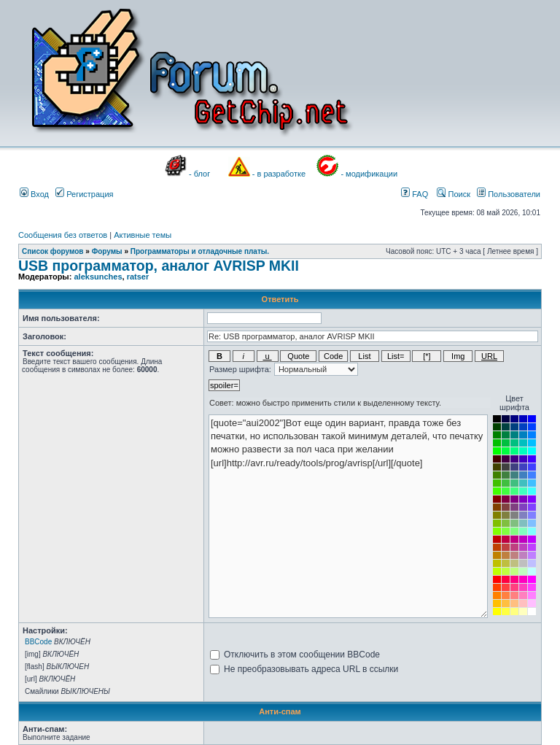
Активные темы (143, 235)
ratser (138, 277)
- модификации (369, 174)
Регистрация (84, 194)
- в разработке (279, 174)
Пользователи (509, 194)
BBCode (38, 642)
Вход (34, 194)
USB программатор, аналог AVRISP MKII (159, 266)
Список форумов (53, 251)
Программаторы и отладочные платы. (200, 251)
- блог (199, 174)
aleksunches (98, 277)
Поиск (454, 194)
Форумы (107, 251)
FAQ (415, 194)
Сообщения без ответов (63, 235)
